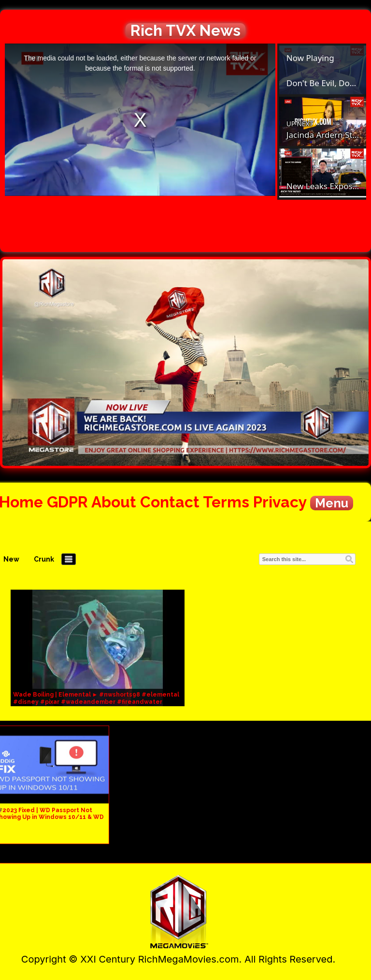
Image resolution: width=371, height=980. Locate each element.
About (114, 502)
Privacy (280, 502)
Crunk (44, 559)
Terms (226, 502)
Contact (170, 502)
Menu (332, 503)
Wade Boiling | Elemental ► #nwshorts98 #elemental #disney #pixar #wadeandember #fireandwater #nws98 (96, 702)
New (11, 559)
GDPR (67, 502)
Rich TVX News (185, 30)
